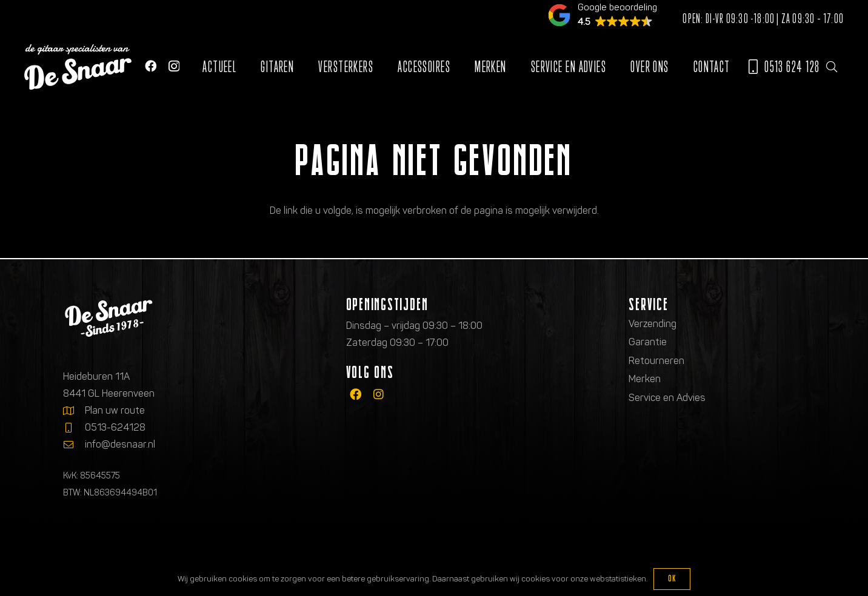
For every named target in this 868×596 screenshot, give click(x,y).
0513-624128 (115, 427)
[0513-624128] (74, 428)
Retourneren (656, 361)
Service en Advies (667, 398)
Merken (645, 379)
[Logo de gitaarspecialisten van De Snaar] (78, 67)
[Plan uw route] (74, 411)
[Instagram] (174, 66)
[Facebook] (151, 66)
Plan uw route (115, 410)
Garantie (648, 342)
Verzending (653, 324)
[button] (832, 67)
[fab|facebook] (356, 394)
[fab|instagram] (379, 394)
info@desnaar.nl (120, 444)
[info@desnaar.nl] (74, 445)
